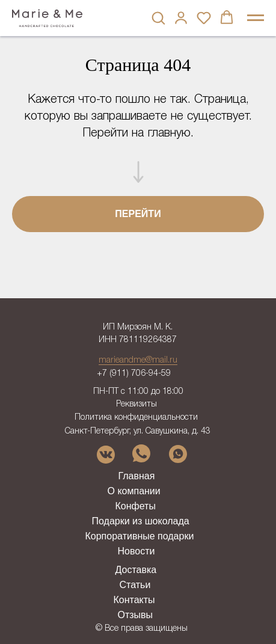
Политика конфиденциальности (136, 418)
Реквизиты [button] (136, 404)
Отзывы (136, 615)
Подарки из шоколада (141, 521)
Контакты (134, 600)
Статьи (135, 585)
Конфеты (136, 506)
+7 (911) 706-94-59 (134, 374)
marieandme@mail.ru (138, 360)
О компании (134, 491)
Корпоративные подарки (140, 536)
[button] (158, 17)
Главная (137, 476)
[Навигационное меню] (256, 18)
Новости (136, 551)
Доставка (136, 570)
